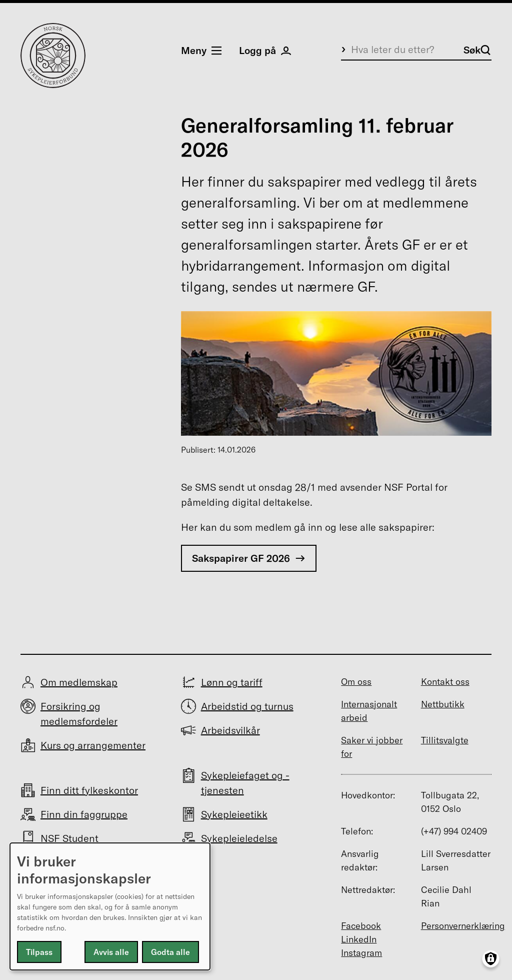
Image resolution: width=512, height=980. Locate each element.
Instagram (361, 953)
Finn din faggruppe (84, 814)
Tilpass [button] (39, 952)
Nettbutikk (443, 704)
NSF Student (69, 838)
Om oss (356, 682)
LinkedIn (359, 939)
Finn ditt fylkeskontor (89, 790)
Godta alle (170, 952)
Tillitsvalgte (445, 740)
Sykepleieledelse (239, 838)
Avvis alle (111, 952)
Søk (477, 50)
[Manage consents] (491, 959)
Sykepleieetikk (234, 814)
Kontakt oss (445, 682)
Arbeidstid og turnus (247, 706)
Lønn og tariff (232, 682)
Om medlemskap (79, 682)
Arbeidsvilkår (230, 730)
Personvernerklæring (463, 926)
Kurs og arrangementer (93, 745)
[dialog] (110, 906)
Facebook (361, 926)
